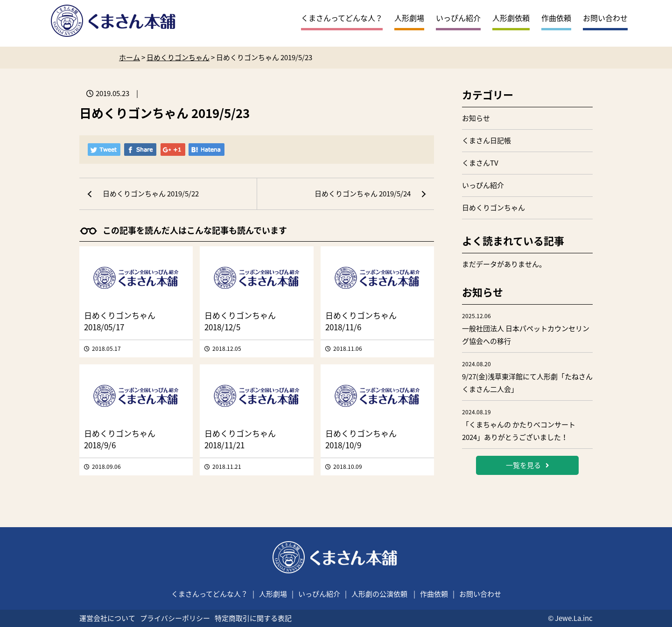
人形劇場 (409, 18)
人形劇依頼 (511, 18)
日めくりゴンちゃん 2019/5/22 (151, 194)
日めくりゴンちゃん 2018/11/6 (361, 321)
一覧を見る (528, 465)
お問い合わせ (605, 18)
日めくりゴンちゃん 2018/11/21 (240, 439)
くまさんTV (480, 163)
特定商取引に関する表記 (253, 618)
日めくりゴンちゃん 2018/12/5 (240, 321)
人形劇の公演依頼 (379, 594)
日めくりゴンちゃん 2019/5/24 (363, 194)
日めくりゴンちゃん (493, 208)
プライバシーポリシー (175, 618)
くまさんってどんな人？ (342, 18)
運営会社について (107, 618)
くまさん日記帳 (486, 140)
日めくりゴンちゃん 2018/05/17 (120, 321)
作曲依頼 (556, 18)
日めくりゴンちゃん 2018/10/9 (361, 439)
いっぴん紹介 (458, 18)
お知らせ (476, 118)
